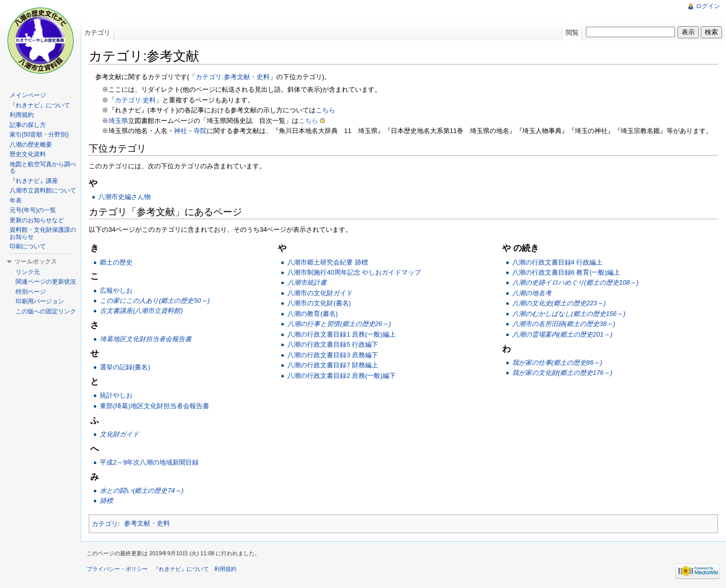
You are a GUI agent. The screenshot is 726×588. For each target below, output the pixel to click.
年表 (16, 201)
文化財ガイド (119, 434)
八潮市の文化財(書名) (319, 303)
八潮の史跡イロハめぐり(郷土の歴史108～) (576, 282)
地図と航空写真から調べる (43, 168)
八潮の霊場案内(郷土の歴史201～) (562, 334)
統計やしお (116, 395)
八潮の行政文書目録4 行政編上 (558, 262)
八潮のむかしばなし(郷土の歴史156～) (569, 314)
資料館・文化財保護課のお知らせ (43, 233)
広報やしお (116, 290)
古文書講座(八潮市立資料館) (141, 311)
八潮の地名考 (532, 293)
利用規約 (22, 115)
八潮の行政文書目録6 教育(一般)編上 (566, 272)
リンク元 (28, 272)
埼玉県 (118, 121)
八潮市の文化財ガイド (320, 293)
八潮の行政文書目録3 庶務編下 (333, 355)
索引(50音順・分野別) (39, 135)
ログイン (708, 6)
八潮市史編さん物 (125, 197)
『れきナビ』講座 (34, 181)
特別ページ (31, 292)
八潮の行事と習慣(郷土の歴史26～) (339, 324)
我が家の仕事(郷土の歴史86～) (557, 363)
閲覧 (572, 32)
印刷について (28, 246)
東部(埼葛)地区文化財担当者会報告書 (155, 406)
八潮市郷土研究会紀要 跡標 (328, 262)
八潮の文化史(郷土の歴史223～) (559, 303)
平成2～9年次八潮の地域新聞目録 (149, 462)
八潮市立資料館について (43, 190)
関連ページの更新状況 (46, 282)
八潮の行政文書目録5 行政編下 (333, 344)
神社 (180, 131)
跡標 (106, 501)
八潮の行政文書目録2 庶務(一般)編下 (341, 376)
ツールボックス (36, 262)
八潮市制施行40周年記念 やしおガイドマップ (354, 272)
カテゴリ (105, 523)
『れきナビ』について (40, 105)
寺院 (200, 131)
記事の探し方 (28, 125)
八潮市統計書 (307, 282)
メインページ (28, 95)
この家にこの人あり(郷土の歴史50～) (155, 301)
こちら (325, 110)
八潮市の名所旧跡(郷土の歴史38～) (564, 324)
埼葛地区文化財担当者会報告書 (146, 339)
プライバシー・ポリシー (117, 569)
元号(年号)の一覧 (33, 210)
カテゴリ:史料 (136, 100)
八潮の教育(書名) (313, 314)
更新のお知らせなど (37, 220)
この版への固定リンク (46, 311)
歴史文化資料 (28, 154)
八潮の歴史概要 (31, 145)
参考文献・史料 (147, 523)
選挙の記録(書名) (125, 367)
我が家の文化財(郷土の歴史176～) (562, 373)
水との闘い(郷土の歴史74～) (142, 491)
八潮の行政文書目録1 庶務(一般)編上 (341, 334)
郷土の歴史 (116, 262)
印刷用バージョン (40, 301)
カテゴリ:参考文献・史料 (233, 77)
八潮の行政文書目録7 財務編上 (333, 365)
